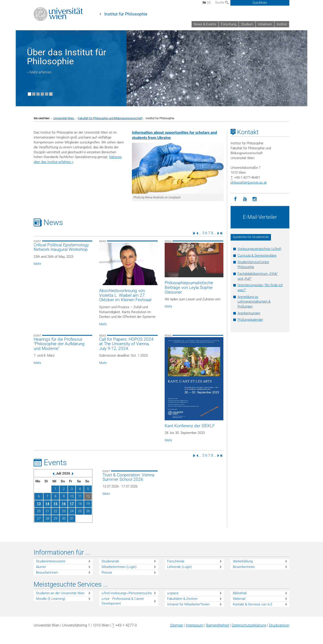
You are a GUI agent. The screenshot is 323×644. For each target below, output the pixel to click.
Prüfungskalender (250, 320)
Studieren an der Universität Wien (60, 593)
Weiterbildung (243, 561)
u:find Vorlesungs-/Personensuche (127, 593)
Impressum (195, 625)
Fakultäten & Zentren (182, 599)
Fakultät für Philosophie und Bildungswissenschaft (110, 118)
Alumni (41, 567)
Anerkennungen (249, 313)
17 (72, 504)
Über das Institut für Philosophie (67, 57)
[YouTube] (245, 199)
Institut (282, 24)
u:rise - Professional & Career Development (123, 601)
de (207, 3)
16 (64, 504)
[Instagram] (255, 199)
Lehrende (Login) (179, 567)
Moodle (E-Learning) (51, 599)
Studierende (110, 561)
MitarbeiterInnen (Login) (119, 567)
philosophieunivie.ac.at (249, 182)
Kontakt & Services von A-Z (253, 604)
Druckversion (279, 625)
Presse (107, 572)
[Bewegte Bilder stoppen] (51, 94)
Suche (222, 2)
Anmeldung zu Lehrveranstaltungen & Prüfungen (254, 302)
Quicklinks (260, 3)
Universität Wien (64, 118)
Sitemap (177, 625)
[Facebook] (235, 199)
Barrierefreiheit (218, 625)
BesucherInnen (47, 572)
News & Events (205, 24)
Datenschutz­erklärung (249, 625)
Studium (247, 24)
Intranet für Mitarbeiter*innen (188, 604)
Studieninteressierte (51, 561)
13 (39, 504)
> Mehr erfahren (39, 72)
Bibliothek (240, 593)
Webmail (239, 599)
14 (47, 504)
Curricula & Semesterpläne (257, 256)
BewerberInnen (244, 567)
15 (55, 504)
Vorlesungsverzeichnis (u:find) (259, 249)
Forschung (229, 24)
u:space (173, 593)
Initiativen (265, 24)
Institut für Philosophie (126, 14)
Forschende (176, 561)
